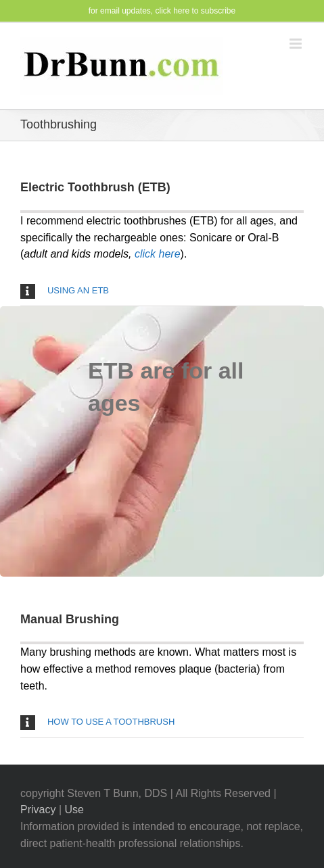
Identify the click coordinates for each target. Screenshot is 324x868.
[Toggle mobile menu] (297, 44)
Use (74, 810)
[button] (162, 291)
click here (158, 254)
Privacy (38, 810)
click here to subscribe (196, 11)
